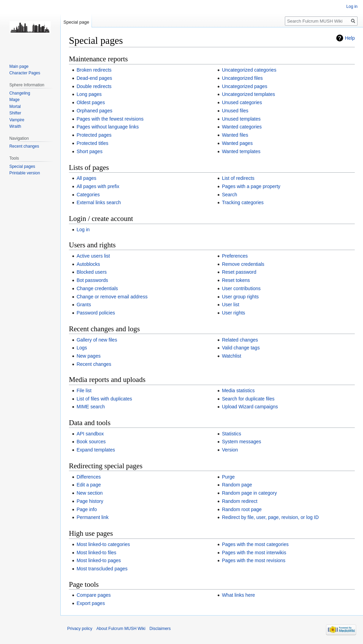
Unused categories (242, 102)
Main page (19, 66)
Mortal (15, 107)
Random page (237, 485)
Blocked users (92, 272)
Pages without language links (107, 127)
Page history (90, 501)
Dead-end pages (94, 78)
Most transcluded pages (102, 569)
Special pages (22, 166)
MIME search (90, 407)
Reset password (239, 272)
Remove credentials (243, 264)
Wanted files (235, 135)
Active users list (93, 256)
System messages (241, 442)
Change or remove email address (112, 297)
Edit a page (89, 485)
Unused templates (241, 119)
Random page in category (249, 493)
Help (350, 38)
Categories (88, 195)
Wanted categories (242, 127)
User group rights (240, 297)
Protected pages (94, 135)
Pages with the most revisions (253, 560)
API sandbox (90, 434)
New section (89, 493)
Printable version (25, 173)
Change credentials (97, 288)
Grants (84, 305)
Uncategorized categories (249, 70)
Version (230, 450)
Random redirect (240, 501)
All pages (86, 178)
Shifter (15, 113)
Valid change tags (241, 348)
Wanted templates (241, 151)
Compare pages (94, 595)
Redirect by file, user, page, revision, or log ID (270, 517)
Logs (82, 348)
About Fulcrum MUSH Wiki (121, 629)
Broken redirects (94, 70)
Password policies (96, 313)
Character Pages (25, 73)
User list (231, 305)
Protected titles (92, 143)
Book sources (91, 442)
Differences (89, 477)
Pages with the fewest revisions (110, 119)
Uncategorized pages (244, 86)
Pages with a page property (251, 186)
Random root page (242, 509)
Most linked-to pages (99, 560)
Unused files (235, 111)
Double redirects (94, 86)
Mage (14, 100)
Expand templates (96, 450)
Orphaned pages (94, 111)
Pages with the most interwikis (254, 553)
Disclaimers (160, 629)
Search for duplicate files (248, 399)
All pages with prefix (98, 186)
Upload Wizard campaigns (250, 407)
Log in (83, 230)
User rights (233, 313)
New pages (88, 356)
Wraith (15, 126)
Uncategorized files (242, 78)
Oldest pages (91, 102)
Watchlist (231, 356)
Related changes (240, 340)
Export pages (91, 603)
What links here (238, 595)
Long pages (89, 94)
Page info (87, 509)
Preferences (235, 256)
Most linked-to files (96, 553)
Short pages (89, 151)
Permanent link (92, 517)
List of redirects (238, 178)
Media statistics (238, 391)
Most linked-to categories (103, 544)
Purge (228, 477)
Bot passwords (92, 280)
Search (229, 195)
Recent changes (94, 364)
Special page (76, 22)
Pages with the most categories (255, 544)
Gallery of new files (97, 340)
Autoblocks (88, 264)
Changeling (20, 93)
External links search (99, 202)
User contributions (241, 288)
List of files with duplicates (104, 399)
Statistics (231, 434)
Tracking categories (243, 202)
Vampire (17, 120)
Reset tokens (236, 280)
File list (84, 391)
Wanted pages (237, 143)
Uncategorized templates (248, 94)
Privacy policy (80, 629)
